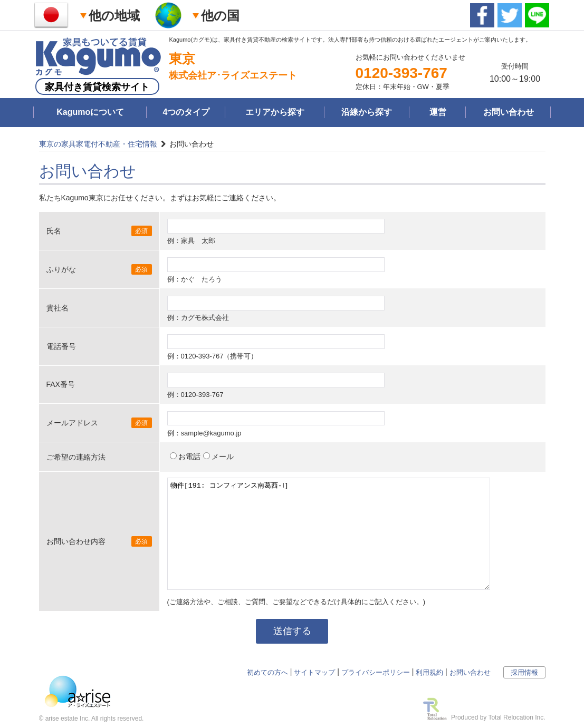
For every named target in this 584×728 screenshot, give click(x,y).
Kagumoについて (90, 112)
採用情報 (524, 672)
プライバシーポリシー (376, 672)
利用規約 (429, 672)
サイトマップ (314, 672)
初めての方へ (267, 672)
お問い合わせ (509, 112)
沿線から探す (367, 112)
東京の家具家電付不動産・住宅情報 (98, 144)
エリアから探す (275, 112)
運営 (438, 112)
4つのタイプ (186, 112)
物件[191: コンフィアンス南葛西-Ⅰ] (329, 534)
